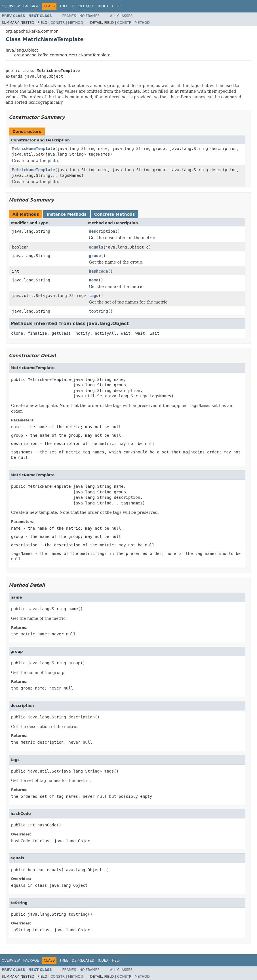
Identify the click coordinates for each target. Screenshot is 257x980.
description (102, 231)
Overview (11, 6)
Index (103, 6)
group (95, 256)
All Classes (121, 16)
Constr (58, 23)
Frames (69, 16)
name (94, 280)
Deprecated (83, 6)
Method (76, 23)
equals (96, 247)
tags (94, 296)
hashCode (98, 271)
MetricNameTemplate (33, 149)
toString (98, 311)
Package (31, 6)
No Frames (89, 16)
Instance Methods (66, 214)
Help (116, 6)
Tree (64, 6)
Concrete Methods (115, 214)
